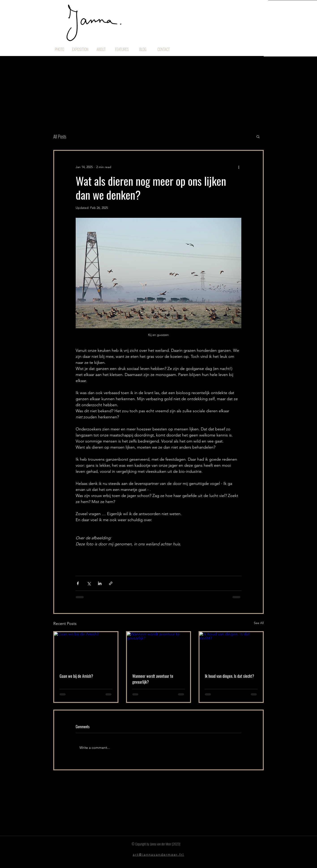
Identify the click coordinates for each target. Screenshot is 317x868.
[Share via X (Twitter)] (89, 583)
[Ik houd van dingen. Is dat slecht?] (231, 650)
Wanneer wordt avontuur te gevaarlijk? (153, 679)
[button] (258, 136)
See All (259, 623)
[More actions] (239, 167)
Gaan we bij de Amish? (76, 676)
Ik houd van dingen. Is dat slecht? (229, 676)
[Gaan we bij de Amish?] (86, 650)
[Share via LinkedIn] (100, 583)
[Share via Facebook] (78, 583)
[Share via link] (111, 583)
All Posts (60, 137)
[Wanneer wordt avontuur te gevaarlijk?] (159, 650)
